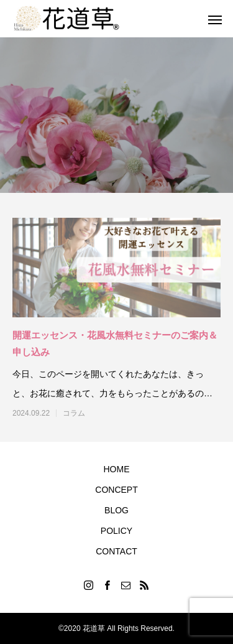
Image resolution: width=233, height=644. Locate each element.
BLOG (116, 510)
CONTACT (116, 551)
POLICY (116, 531)
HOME (117, 469)
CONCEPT (116, 490)
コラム (74, 413)
